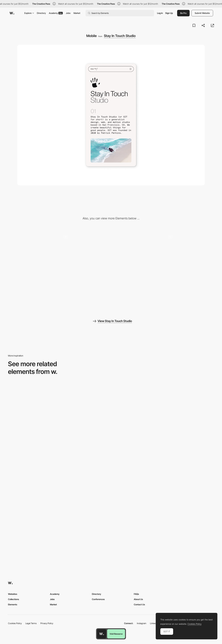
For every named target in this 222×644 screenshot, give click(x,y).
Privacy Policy (47, 623)
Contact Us (139, 604)
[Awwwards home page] (102, 634)
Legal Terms (31, 623)
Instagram (142, 623)
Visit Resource (116, 634)
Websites (13, 594)
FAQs (136, 594)
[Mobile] (181, 412)
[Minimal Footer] (137, 250)
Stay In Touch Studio (120, 36)
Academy (56, 13)
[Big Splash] (33, 290)
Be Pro (183, 13)
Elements (13, 604)
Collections (13, 599)
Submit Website (202, 13)
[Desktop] (33, 250)
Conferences (98, 599)
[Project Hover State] (85, 290)
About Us (138, 599)
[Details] (189, 250)
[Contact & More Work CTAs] (85, 250)
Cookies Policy (15, 623)
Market (77, 13)
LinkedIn (154, 623)
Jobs (68, 13)
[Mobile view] (111, 412)
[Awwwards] (12, 13)
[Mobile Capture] (41, 412)
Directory (41, 13)
